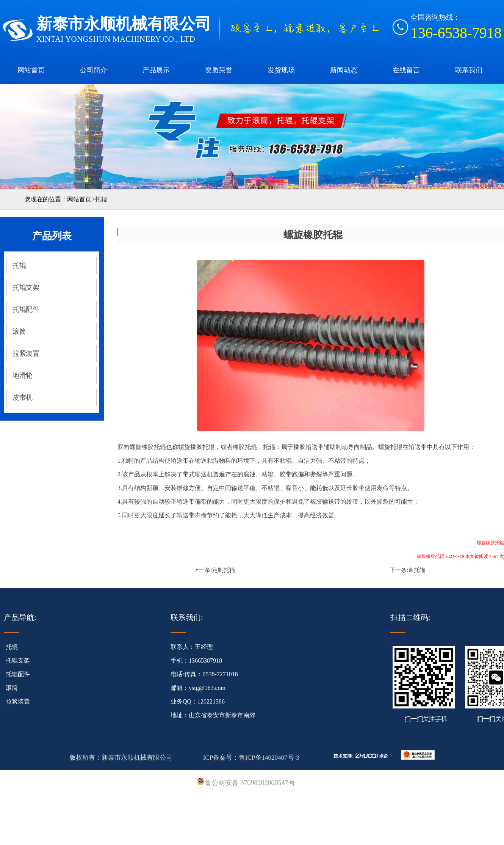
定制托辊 (224, 570)
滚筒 (12, 688)
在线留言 (406, 70)
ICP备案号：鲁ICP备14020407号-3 (250, 758)
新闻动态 (344, 70)
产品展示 (156, 70)
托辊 (12, 647)
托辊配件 (18, 674)
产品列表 (52, 236)
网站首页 (31, 70)
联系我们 (469, 70)
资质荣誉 (219, 70)
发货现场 (281, 70)
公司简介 (94, 70)
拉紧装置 (18, 701)
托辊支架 (18, 660)
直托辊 (417, 570)
